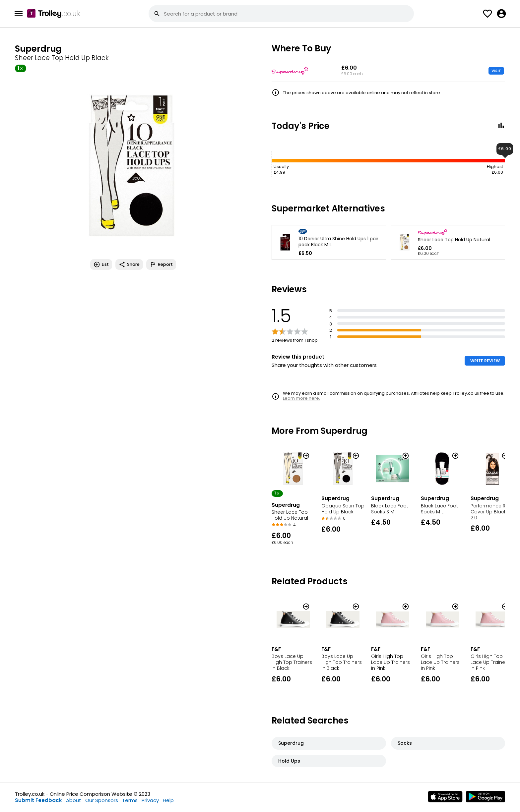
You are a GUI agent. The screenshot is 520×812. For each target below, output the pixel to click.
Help (168, 800)
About (74, 800)
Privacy (150, 800)
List (101, 264)
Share (129, 264)
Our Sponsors (102, 800)
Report (161, 264)
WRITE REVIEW (485, 361)
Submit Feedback (38, 800)
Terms (130, 800)
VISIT (496, 71)
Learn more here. (301, 398)
